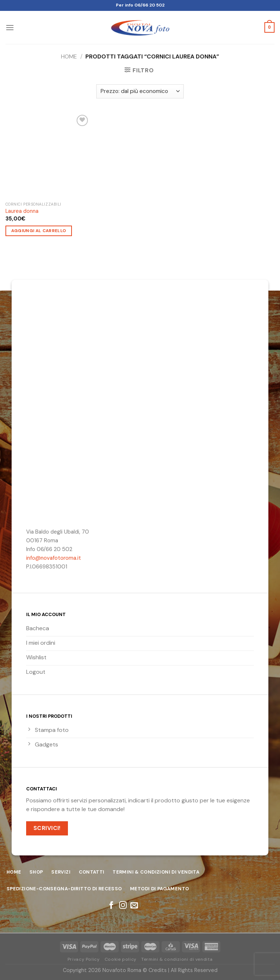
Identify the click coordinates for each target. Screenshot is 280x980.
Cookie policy (121, 959)
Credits (158, 970)
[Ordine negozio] (140, 91)
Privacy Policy (84, 959)
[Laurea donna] (48, 155)
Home (69, 56)
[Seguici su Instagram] (123, 906)
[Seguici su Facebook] (111, 906)
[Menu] (10, 27)
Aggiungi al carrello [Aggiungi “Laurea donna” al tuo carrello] (39, 231)
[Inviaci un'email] (134, 906)
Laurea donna (22, 211)
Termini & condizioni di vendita (177, 959)
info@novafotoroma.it (54, 558)
